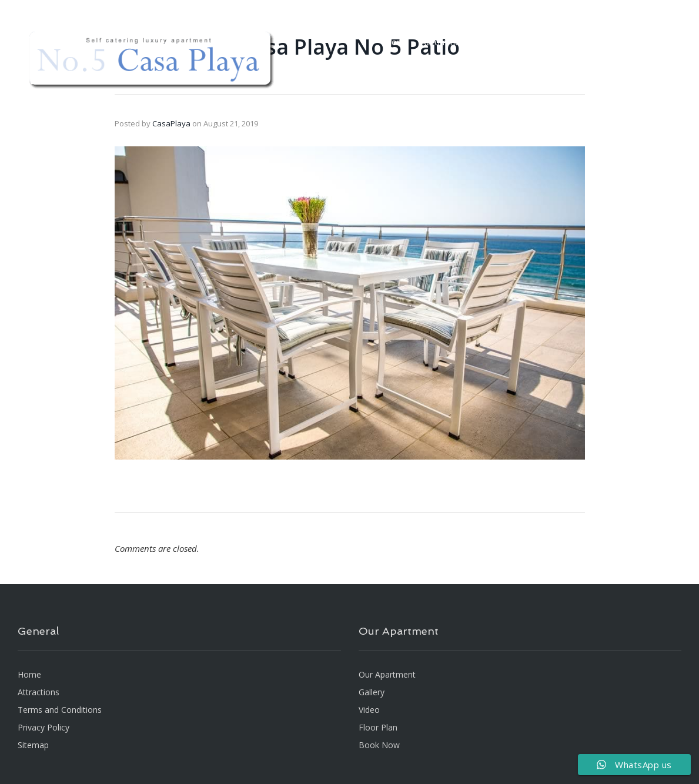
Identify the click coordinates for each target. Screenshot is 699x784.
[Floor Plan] (549, 9)
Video (507, 42)
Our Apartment (387, 674)
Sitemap (33, 745)
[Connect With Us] (603, 9)
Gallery (542, 42)
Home (397, 42)
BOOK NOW (644, 42)
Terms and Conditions (60, 710)
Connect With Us (637, 9)
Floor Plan (573, 9)
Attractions (588, 42)
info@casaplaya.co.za (495, 9)
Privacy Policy (44, 727)
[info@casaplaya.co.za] (454, 9)
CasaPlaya (171, 123)
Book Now (379, 745)
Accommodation (453, 42)
